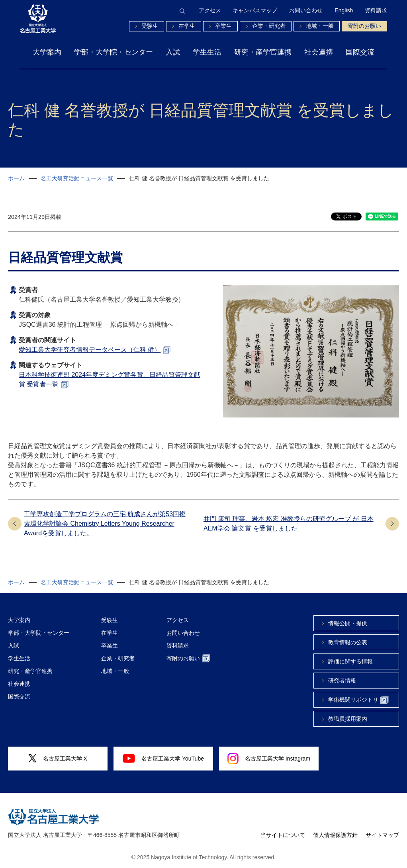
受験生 (150, 26)
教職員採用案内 (348, 719)
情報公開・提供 (348, 623)
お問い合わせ (306, 11)
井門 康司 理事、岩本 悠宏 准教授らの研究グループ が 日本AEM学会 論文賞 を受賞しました (289, 524)
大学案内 (47, 52)
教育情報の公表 (348, 642)
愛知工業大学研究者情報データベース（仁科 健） (90, 350)
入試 (173, 52)
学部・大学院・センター (113, 52)
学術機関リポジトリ (358, 700)
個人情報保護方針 (335, 835)
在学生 (187, 26)
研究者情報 (342, 681)
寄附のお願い (364, 26)
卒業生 (223, 26)
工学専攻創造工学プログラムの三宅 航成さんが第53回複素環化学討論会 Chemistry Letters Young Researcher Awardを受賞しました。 (105, 524)
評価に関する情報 (350, 661)
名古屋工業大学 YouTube (163, 758)
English (344, 11)
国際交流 (360, 52)
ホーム (16, 178)
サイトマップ (382, 835)
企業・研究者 (269, 26)
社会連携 (319, 52)
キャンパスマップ (255, 11)
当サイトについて (283, 835)
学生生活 (207, 52)
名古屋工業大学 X (58, 758)
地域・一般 (320, 26)
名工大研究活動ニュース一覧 (77, 178)
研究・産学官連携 (263, 52)
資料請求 (376, 11)
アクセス (210, 11)
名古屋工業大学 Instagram (269, 759)
